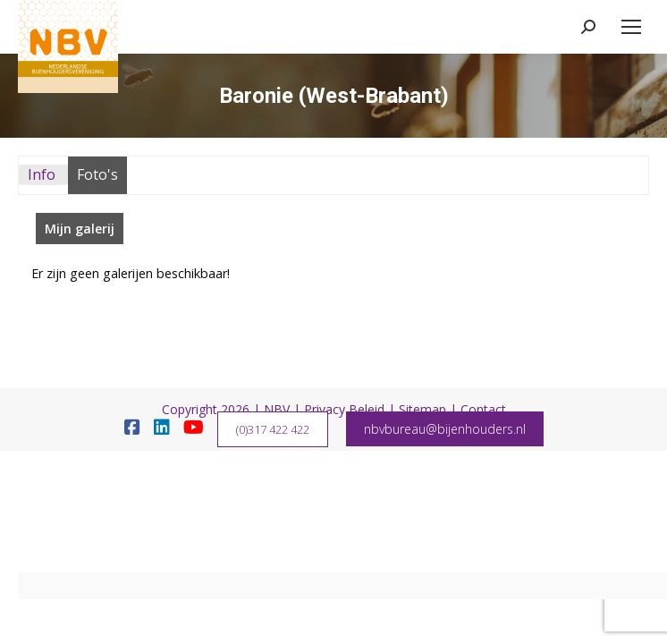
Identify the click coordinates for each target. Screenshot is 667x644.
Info (42, 174)
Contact (483, 409)
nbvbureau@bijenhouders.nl (445, 429)
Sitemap (422, 409)
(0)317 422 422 (273, 429)
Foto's (97, 174)
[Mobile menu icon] (631, 27)
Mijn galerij (80, 229)
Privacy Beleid (344, 409)
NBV (277, 409)
